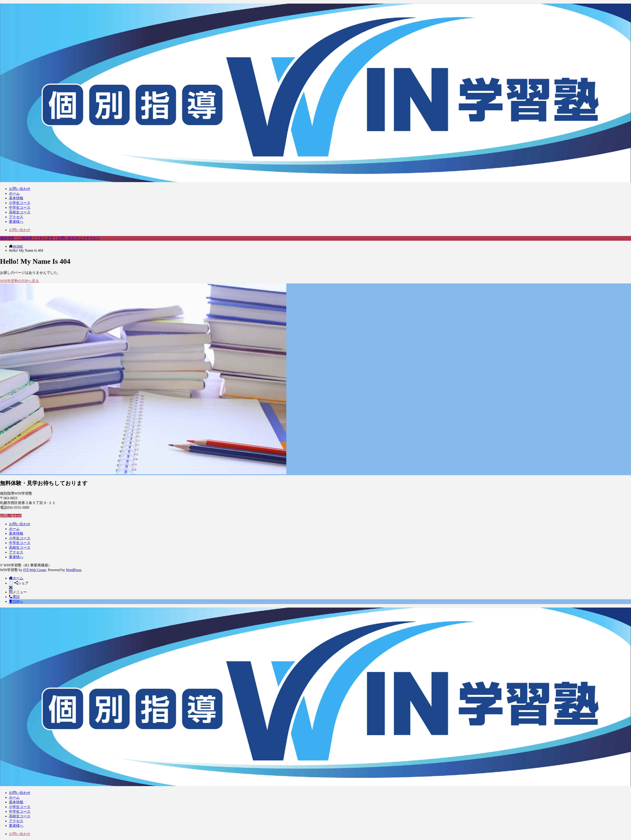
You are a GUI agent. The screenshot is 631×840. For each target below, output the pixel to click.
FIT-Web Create (35, 570)
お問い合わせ (20, 189)
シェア (21, 583)
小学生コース (20, 203)
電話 (14, 597)
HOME (18, 246)
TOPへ (16, 601)
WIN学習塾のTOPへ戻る (19, 281)
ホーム (14, 193)
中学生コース (20, 207)
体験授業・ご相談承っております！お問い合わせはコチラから (50, 238)
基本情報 (16, 198)
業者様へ (16, 222)
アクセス (16, 217)
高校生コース (20, 212)
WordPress (73, 570)
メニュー (18, 592)
